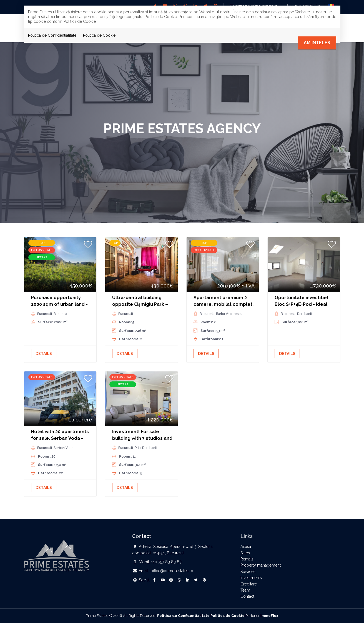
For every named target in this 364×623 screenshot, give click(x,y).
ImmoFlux (269, 616)
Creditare (249, 584)
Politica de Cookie (99, 35)
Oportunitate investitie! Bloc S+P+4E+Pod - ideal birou (301, 304)
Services (248, 572)
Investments (251, 578)
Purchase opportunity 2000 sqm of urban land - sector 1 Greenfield (59, 304)
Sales (245, 553)
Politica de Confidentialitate (52, 35)
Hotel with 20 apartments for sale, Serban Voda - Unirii (60, 438)
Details (44, 354)
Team (245, 590)
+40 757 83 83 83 (166, 562)
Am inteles (317, 43)
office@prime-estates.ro (172, 571)
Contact (247, 596)
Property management (261, 565)
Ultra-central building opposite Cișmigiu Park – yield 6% (140, 304)
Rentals (247, 559)
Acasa (246, 547)
